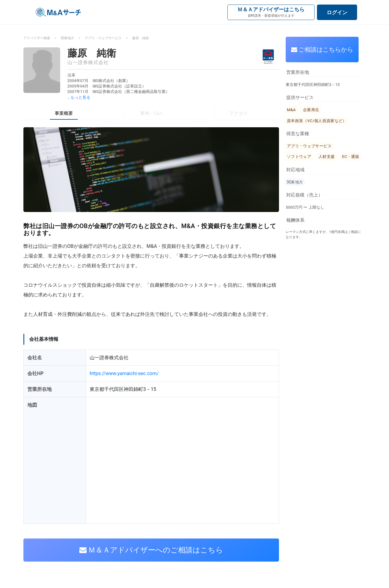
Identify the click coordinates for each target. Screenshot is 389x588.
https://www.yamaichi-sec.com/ (124, 373)
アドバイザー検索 (37, 38)
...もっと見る (79, 97)
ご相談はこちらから (322, 50)
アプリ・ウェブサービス (103, 38)
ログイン (337, 12)
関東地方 (67, 38)
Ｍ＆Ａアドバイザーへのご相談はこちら (151, 550)
